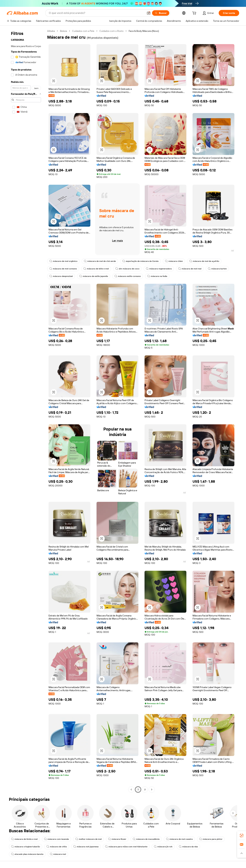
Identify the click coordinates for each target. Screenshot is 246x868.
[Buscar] (161, 13)
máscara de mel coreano (63, 269)
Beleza (63, 31)
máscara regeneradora (159, 269)
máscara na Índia (157, 276)
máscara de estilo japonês (94, 276)
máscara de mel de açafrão (204, 261)
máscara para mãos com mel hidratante (126, 847)
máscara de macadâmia (146, 839)
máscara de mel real (190, 269)
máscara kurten (217, 269)
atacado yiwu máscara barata (27, 854)
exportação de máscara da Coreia (140, 261)
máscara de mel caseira (179, 839)
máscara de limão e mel (24, 839)
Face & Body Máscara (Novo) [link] (144, 31)
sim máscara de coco (127, 269)
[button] (149, 13)
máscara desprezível (61, 276)
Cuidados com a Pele (83, 31)
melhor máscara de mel (88, 839)
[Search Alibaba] (96, 13)
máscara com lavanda (56, 839)
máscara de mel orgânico (63, 261)
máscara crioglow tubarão (26, 847)
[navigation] (26, 411)
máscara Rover (117, 839)
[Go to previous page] (131, 789)
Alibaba (51, 31)
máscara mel (58, 854)
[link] (242, 836)
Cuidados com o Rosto (111, 31)
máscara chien (174, 261)
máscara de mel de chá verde (100, 261)
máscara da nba (188, 847)
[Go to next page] (152, 789)
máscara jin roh (163, 847)
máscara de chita (57, 847)
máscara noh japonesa (86, 847)
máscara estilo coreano (128, 276)
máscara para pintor (211, 839)
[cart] (195, 14)
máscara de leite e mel (96, 269)
